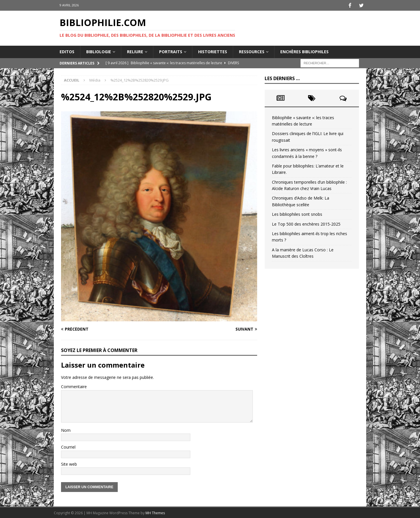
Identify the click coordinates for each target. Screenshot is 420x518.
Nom (66, 430)
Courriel (68, 446)
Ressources (252, 51)
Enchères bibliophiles (304, 51)
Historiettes (213, 51)
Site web (69, 463)
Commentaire (74, 386)
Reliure (135, 51)
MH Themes (155, 512)
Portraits (171, 51)
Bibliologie (99, 51)
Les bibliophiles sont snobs (297, 214)
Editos (67, 51)
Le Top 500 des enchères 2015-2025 (306, 223)
